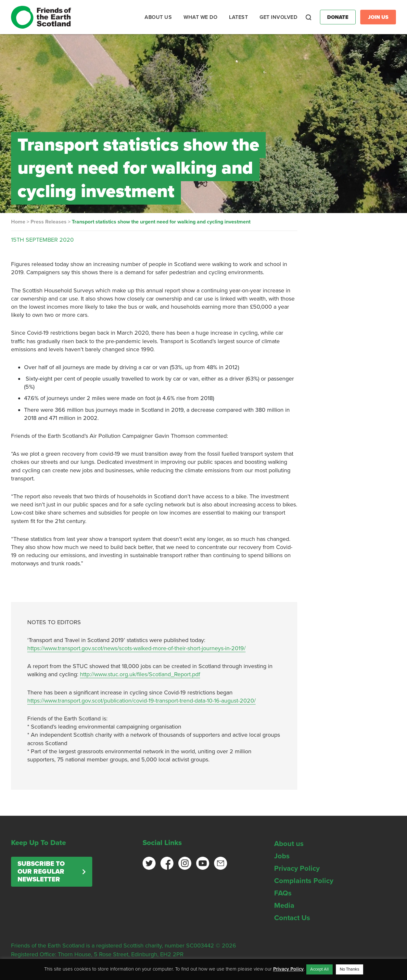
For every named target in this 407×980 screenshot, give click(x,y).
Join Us (378, 17)
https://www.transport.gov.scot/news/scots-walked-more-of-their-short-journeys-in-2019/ (136, 648)
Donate (338, 17)
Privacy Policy (297, 868)
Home (18, 222)
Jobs (282, 856)
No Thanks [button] (350, 969)
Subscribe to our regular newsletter (41, 872)
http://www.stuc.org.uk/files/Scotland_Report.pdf (140, 674)
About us (289, 844)
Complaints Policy (304, 881)
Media (284, 906)
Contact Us (292, 918)
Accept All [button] (319, 969)
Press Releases (49, 222)
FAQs (283, 893)
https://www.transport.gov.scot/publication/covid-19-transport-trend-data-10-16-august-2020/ (141, 701)
